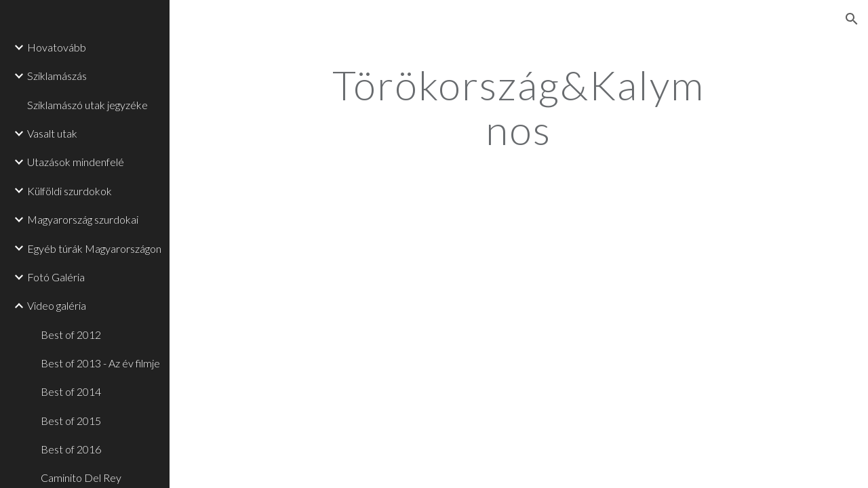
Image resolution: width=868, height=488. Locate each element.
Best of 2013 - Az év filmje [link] (100, 363)
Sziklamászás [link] (57, 76)
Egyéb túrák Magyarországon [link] (94, 248)
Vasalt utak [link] (52, 133)
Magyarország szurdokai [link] (83, 219)
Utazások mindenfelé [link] (76, 162)
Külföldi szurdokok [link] (70, 191)
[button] (852, 19)
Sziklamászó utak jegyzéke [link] (87, 105)
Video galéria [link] (57, 305)
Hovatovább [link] (57, 47)
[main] (518, 107)
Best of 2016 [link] (71, 449)
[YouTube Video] (413, 326)
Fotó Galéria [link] (56, 277)
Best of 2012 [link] (71, 334)
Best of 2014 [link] (71, 391)
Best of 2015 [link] (71, 421)
